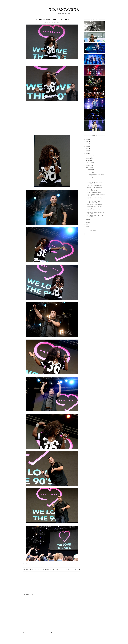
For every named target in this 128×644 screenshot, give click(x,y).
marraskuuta (90, 155)
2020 (87, 148)
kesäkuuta (89, 164)
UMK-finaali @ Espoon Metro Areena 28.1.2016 (95, 180)
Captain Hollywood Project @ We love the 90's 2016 (96, 195)
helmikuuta (90, 171)
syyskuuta (89, 159)
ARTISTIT (67, 2)
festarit (40, 569)
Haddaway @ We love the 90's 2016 (95, 187)
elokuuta (89, 160)
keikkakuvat (46, 569)
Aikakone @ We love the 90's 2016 (94, 208)
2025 (87, 140)
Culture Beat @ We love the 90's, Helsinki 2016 (94, 210)
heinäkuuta (90, 162)
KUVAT (60, 2)
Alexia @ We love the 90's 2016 (94, 197)
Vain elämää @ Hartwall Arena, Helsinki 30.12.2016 (95, 213)
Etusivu (52, 2)
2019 (87, 150)
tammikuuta (90, 173)
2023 (87, 143)
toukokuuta (89, 166)
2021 (87, 147)
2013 (87, 224)
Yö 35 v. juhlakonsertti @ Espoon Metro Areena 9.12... (95, 199)
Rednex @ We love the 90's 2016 (94, 193)
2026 (87, 138)
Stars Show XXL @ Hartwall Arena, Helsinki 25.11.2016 (94, 202)
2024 (87, 141)
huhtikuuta (90, 167)
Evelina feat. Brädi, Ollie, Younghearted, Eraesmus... (95, 175)
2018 (87, 152)
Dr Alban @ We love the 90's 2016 (94, 206)
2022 (87, 145)
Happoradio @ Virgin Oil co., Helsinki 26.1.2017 (95, 178)
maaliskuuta (90, 169)
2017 (87, 154)
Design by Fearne (69, 642)
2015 (87, 221)
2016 (87, 219)
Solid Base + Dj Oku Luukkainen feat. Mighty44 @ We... (95, 183)
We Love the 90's (55, 569)
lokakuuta (89, 157)
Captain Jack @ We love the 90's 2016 (95, 186)
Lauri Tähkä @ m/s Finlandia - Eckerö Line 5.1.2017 (95, 216)
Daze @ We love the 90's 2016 (94, 191)
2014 (87, 223)
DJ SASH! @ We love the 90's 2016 (94, 189)
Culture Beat (33, 569)
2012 (87, 226)
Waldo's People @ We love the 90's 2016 (96, 205)
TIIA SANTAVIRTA (64, 10)
